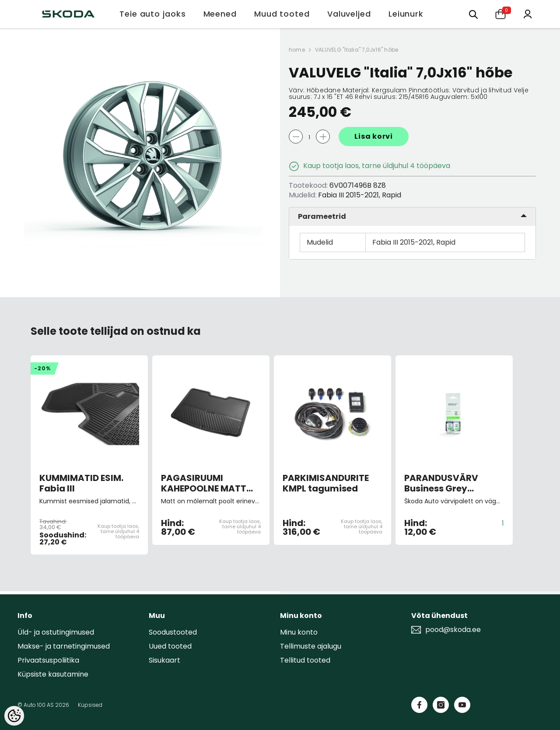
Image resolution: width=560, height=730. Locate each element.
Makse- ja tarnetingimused (64, 646)
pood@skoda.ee (453, 630)
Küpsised (90, 705)
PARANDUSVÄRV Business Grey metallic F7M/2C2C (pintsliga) (447, 483)
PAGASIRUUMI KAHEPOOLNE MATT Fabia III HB (204, 483)
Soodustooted (173, 632)
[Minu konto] (528, 13)
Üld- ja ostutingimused (56, 632)
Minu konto (299, 632)
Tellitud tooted (305, 660)
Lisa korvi (374, 136)
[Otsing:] (473, 14)
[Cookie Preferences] (14, 716)
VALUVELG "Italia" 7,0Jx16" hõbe (357, 50)
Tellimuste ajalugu (311, 646)
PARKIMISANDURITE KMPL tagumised (326, 483)
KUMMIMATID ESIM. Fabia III (81, 483)
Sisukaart (164, 660)
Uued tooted (170, 646)
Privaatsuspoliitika (48, 660)
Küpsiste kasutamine (53, 674)
